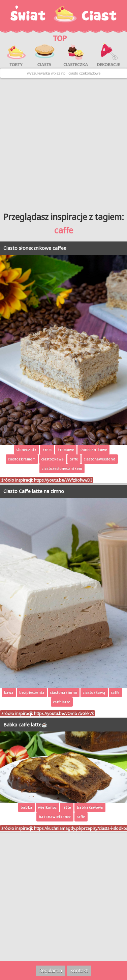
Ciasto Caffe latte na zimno (34, 491)
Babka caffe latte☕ (25, 725)
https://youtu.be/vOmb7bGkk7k (64, 713)
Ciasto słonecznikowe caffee (35, 248)
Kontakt (79, 970)
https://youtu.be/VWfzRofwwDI (63, 480)
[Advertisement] (63, 143)
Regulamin (51, 970)
